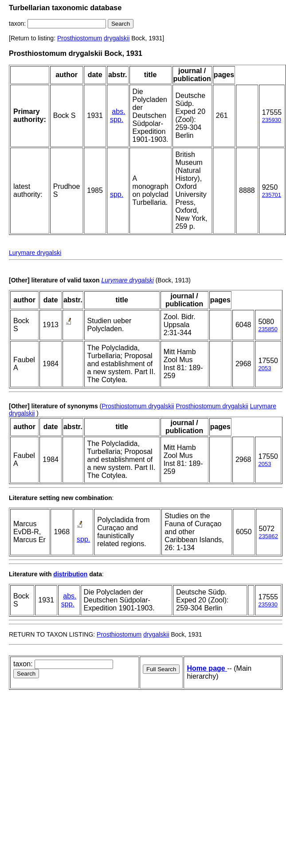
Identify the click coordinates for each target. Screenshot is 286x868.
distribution (70, 574)
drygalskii (117, 38)
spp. (117, 119)
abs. (118, 111)
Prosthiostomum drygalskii (138, 406)
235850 (268, 329)
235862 (268, 536)
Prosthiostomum (80, 38)
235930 (272, 120)
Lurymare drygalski (35, 253)
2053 (264, 368)
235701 (272, 195)
